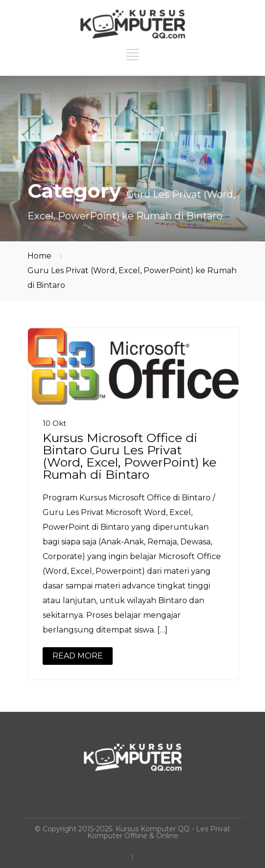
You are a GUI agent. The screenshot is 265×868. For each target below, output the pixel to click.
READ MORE (78, 656)
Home (39, 256)
